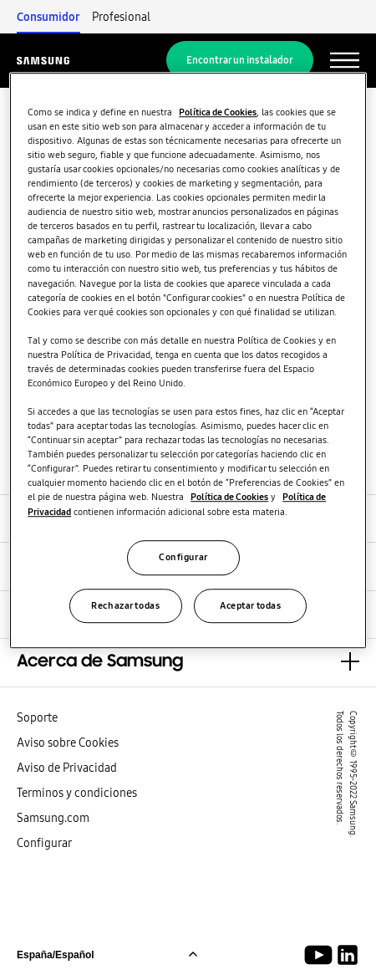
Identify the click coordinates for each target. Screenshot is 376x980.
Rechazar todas (125, 605)
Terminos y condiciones (77, 793)
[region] (188, 361)
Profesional (121, 17)
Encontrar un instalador (240, 60)
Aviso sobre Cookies (68, 743)
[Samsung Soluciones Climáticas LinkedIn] (348, 955)
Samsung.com (53, 818)
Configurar (44, 843)
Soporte (37, 717)
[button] (188, 662)
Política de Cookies (218, 112)
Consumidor (48, 17)
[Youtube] (321, 955)
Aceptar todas (250, 605)
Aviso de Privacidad (67, 768)
